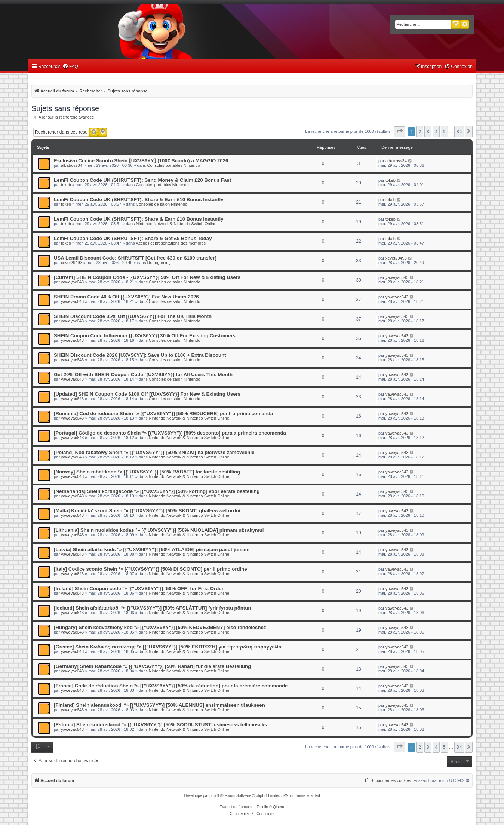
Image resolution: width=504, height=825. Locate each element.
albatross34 (72, 165)
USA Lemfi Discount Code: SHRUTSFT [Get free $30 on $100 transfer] (135, 258)
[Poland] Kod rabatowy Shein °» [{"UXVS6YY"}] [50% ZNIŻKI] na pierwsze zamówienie (154, 452)
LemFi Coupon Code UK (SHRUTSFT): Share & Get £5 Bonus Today (133, 238)
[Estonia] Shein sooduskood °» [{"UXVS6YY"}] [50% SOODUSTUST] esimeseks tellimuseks (160, 725)
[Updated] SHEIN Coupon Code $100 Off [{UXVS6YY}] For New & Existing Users (147, 394)
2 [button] (420, 131)
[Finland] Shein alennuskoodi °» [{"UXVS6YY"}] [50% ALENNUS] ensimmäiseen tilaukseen (159, 705)
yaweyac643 (72, 282)
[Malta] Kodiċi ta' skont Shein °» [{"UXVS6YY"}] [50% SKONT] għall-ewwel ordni (147, 511)
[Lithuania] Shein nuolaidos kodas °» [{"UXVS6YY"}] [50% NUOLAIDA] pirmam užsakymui (159, 530)
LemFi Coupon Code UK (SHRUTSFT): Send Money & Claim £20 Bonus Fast (142, 180)
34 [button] (459, 131)
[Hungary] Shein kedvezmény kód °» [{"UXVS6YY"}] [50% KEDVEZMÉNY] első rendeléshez (160, 627)
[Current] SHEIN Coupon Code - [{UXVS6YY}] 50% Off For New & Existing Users (147, 277)
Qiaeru (279, 807)
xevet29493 (72, 263)
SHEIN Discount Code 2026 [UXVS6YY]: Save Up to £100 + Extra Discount (140, 355)
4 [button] (436, 131)
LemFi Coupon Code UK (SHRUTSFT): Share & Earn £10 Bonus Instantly (139, 200)
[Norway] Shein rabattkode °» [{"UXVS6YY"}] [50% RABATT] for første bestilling (147, 472)
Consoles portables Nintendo (174, 165)
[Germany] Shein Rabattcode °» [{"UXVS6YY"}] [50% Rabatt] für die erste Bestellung (152, 666)
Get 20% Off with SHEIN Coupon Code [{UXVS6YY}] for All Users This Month (143, 375)
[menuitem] (70, 67)
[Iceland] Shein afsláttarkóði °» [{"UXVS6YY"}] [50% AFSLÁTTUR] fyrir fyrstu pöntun (152, 608)
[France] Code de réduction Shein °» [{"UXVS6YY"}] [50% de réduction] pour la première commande (171, 686)
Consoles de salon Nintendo (162, 204)
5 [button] (444, 131)
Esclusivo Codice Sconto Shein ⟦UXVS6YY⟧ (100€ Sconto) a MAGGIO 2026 (141, 161)
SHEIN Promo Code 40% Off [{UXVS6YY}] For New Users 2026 (126, 297)
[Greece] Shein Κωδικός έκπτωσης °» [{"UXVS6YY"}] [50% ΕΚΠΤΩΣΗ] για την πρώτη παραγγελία (168, 647)
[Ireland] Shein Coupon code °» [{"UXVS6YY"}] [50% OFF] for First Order (139, 588)
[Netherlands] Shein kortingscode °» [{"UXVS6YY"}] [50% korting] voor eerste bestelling (157, 491)
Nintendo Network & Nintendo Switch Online (176, 224)
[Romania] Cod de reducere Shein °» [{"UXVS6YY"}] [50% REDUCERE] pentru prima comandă (163, 413)
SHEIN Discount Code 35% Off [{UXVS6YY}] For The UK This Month (133, 316)
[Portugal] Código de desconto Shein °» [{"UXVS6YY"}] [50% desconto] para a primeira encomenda (170, 433)
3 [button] (428, 131)
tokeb (66, 185)
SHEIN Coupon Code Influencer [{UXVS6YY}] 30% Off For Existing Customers (145, 336)
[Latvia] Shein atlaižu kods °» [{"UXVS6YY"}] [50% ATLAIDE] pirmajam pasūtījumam (152, 550)
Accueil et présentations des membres (171, 243)
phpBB (215, 796)
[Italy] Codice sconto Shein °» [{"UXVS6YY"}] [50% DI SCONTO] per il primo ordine (150, 569)
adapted (313, 796)
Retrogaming (159, 263)
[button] (399, 132)
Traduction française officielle (244, 807)
